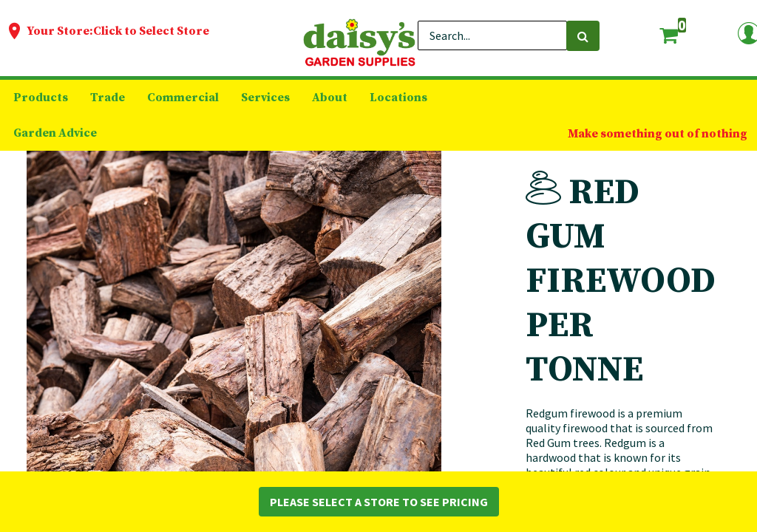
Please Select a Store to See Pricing (379, 502)
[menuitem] (41, 98)
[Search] (583, 36)
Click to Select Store (151, 31)
